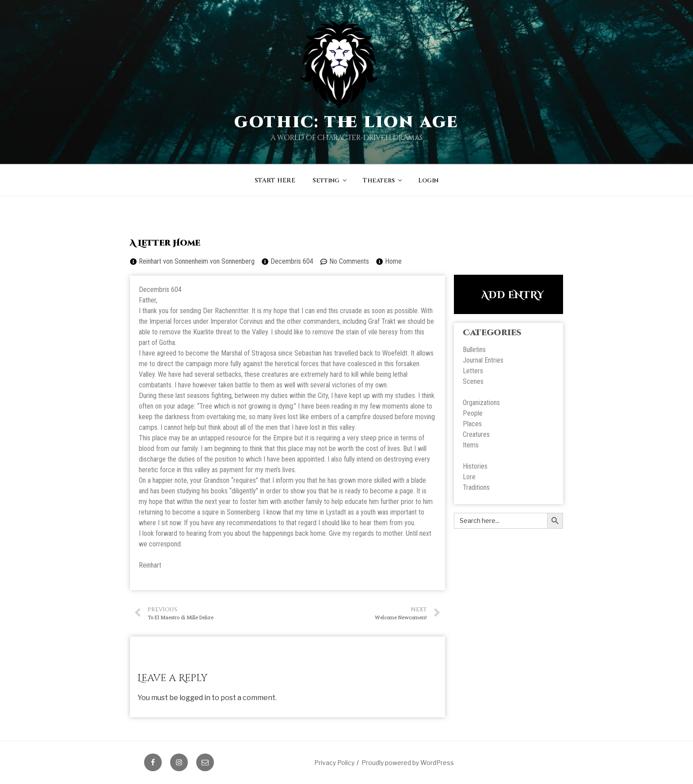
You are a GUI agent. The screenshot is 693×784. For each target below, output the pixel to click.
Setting (330, 180)
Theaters (383, 180)
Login (428, 180)
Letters (473, 371)
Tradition (475, 487)
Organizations (481, 403)
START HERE (275, 180)
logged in (195, 698)
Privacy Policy (334, 763)
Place (471, 424)
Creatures (476, 434)
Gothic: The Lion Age (347, 122)
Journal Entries (483, 360)
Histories (475, 466)
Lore (469, 477)
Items (471, 445)
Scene (472, 381)
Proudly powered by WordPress (408, 763)
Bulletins (474, 350)
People (473, 413)
